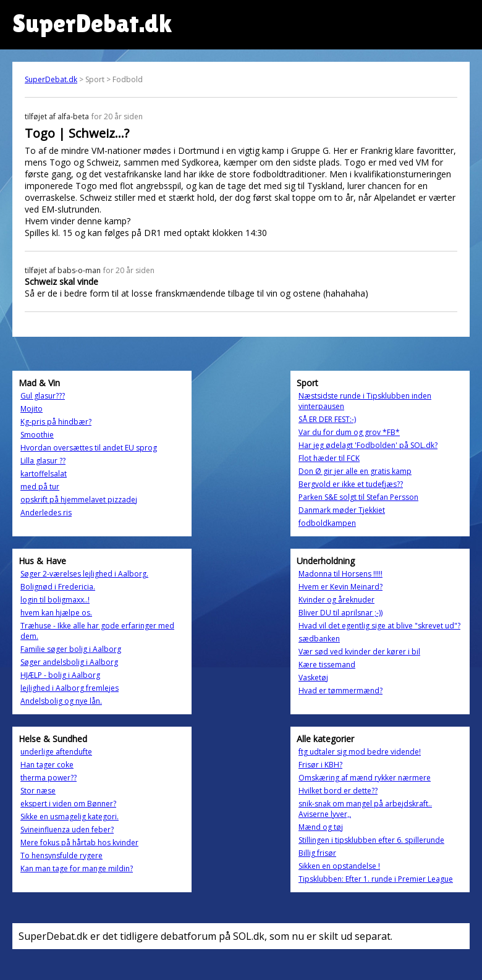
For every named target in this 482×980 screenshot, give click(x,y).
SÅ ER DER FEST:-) (327, 419)
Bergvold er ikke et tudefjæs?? (351, 484)
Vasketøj (313, 678)
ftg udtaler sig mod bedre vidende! (360, 752)
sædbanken (319, 639)
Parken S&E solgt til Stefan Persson (358, 497)
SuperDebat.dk (51, 79)
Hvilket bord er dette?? (338, 791)
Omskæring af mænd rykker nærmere (365, 778)
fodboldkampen (327, 523)
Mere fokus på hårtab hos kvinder (79, 843)
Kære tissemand (327, 665)
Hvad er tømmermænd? (340, 691)
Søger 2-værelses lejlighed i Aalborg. (84, 574)
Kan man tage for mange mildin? (77, 868)
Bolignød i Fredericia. (58, 587)
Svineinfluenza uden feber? (67, 830)
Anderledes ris (46, 513)
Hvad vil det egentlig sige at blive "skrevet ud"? (379, 626)
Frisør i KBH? (320, 765)
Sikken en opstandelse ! (339, 866)
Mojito (32, 409)
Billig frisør (317, 853)
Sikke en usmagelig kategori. (70, 817)
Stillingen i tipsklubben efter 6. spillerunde (371, 840)
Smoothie (37, 435)
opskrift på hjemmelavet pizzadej (79, 500)
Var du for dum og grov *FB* (349, 432)
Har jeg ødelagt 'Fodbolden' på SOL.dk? (368, 445)
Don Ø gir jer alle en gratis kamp (355, 471)
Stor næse (38, 791)
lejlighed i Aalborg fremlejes (70, 688)
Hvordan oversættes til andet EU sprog (89, 448)
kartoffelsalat (44, 474)
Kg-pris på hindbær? (56, 422)
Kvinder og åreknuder (336, 600)
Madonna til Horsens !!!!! (340, 574)
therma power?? (49, 778)
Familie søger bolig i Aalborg (71, 649)
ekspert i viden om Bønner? (68, 804)
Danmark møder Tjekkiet (342, 510)
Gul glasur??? (43, 396)
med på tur (40, 487)
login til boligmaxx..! (55, 600)
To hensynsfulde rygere (61, 855)
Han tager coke (47, 765)
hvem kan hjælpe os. (56, 613)
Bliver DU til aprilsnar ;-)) (340, 613)
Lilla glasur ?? (43, 461)
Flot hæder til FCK (329, 458)
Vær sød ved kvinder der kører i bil (359, 652)
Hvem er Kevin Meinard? (340, 587)
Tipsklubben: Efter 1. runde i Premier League (376, 879)
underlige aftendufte (56, 752)
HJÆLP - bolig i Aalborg (60, 675)
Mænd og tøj (321, 827)
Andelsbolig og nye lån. (61, 701)
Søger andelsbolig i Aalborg (69, 662)
